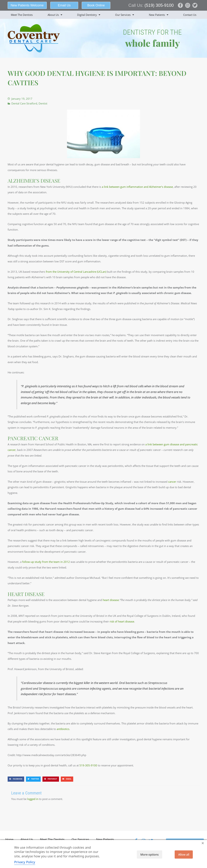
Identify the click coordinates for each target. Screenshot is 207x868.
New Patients (159, 15)
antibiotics (63, 729)
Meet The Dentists (22, 15)
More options (150, 854)
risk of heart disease (122, 621)
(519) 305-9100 (159, 5)
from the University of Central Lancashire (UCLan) (76, 272)
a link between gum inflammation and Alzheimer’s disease (137, 187)
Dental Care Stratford (24, 103)
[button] (16, 779)
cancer (172, 482)
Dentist (43, 103)
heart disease (111, 600)
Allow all (184, 854)
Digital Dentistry (89, 15)
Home (9, 839)
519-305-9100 (88, 765)
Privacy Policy (25, 862)
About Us (55, 15)
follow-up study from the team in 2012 (46, 562)
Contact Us (190, 15)
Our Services (125, 15)
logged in (33, 799)
